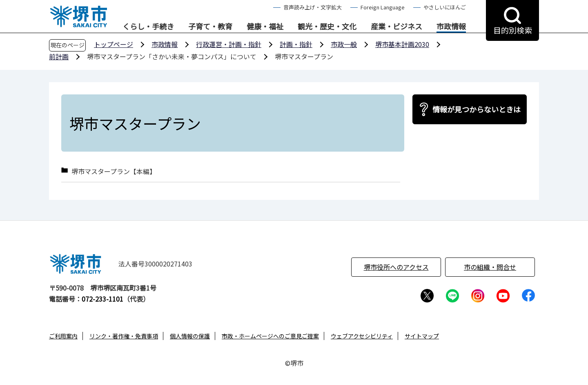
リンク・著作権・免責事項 (124, 336)
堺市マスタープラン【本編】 (114, 171)
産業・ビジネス (396, 27)
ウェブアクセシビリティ (362, 336)
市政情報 (451, 27)
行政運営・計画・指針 (229, 44)
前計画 (59, 56)
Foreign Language (383, 7)
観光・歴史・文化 (327, 27)
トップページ (114, 44)
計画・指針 (296, 44)
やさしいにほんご (445, 7)
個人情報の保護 (190, 336)
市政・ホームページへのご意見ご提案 (270, 336)
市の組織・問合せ (490, 267)
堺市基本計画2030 (402, 44)
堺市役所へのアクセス (396, 267)
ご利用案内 (63, 336)
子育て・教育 (210, 27)
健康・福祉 (265, 27)
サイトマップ (422, 336)
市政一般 (344, 44)
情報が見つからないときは (477, 109)
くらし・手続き (148, 27)
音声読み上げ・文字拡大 (313, 7)
